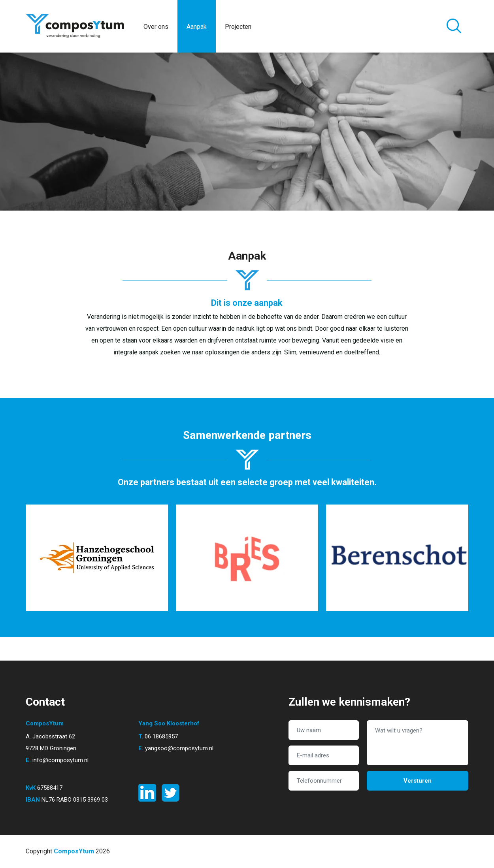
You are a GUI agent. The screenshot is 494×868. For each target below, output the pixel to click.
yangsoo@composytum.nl (179, 748)
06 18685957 (161, 736)
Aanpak (197, 27)
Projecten (238, 27)
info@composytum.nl (60, 760)
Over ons (156, 27)
